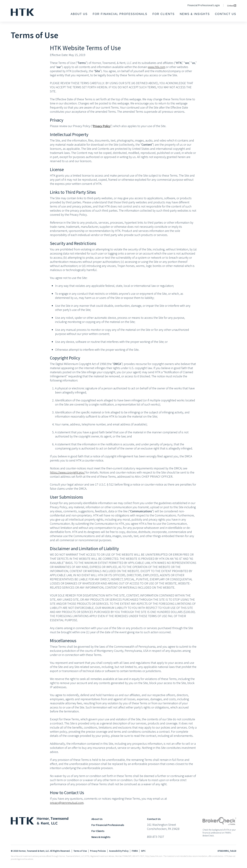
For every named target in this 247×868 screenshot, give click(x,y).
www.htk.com (157, 67)
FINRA (135, 851)
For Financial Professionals (120, 14)
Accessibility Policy (119, 851)
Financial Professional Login (204, 5)
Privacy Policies (98, 851)
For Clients (164, 14)
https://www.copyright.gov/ (67, 472)
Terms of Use (80, 851)
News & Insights (195, 14)
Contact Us (226, 14)
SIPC (143, 851)
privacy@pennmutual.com (67, 803)
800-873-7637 (156, 837)
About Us (79, 14)
